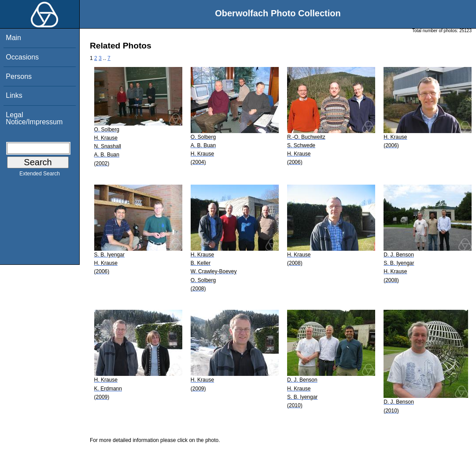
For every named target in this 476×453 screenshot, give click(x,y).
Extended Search (40, 175)
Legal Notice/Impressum (34, 118)
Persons (19, 76)
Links (14, 95)
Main (13, 38)
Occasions (22, 57)
